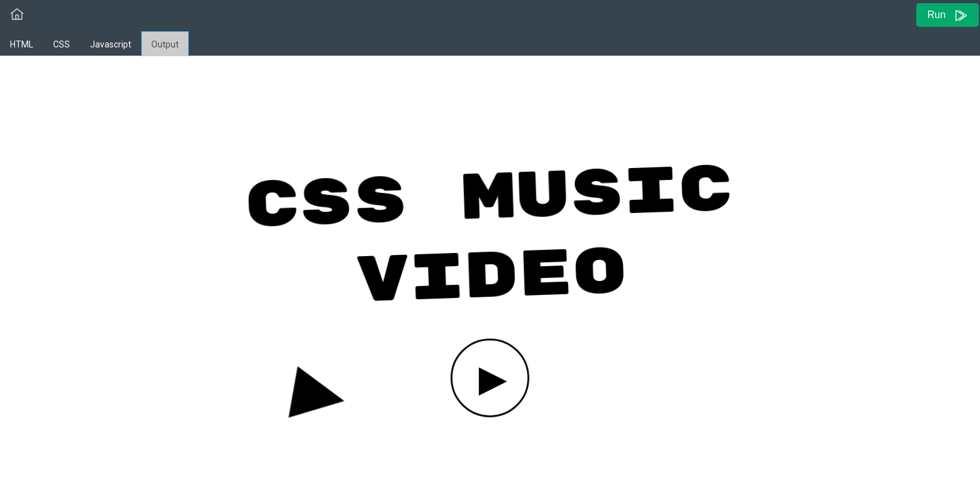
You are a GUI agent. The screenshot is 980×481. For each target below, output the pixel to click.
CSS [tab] (62, 44)
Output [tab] (165, 44)
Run (948, 15)
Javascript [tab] (111, 44)
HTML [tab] (22, 44)
